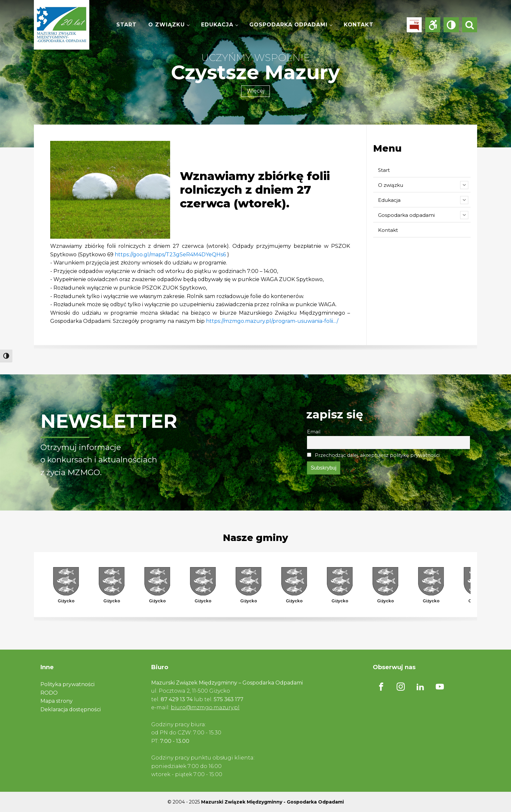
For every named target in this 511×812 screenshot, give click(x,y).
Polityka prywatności (67, 684)
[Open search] (470, 25)
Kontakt (359, 25)
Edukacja (217, 25)
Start (126, 25)
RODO (49, 693)
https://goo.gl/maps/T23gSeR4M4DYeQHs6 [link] (170, 255)
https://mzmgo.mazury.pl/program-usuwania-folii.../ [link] (272, 321)
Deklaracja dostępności (71, 709)
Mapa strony (57, 701)
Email (314, 432)
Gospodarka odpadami (288, 25)
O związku (167, 25)
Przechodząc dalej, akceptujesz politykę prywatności (373, 455)
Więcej (255, 91)
